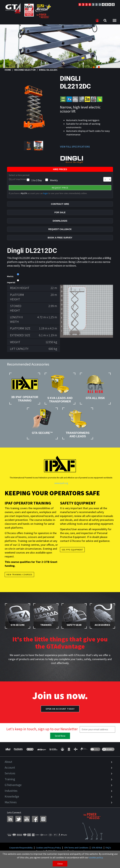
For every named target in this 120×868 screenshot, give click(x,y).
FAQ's (108, 848)
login (46, 193)
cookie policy (96, 857)
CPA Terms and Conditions (76, 848)
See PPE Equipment (72, 550)
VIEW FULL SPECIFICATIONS (75, 147)
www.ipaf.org (61, 483)
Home (8, 70)
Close (60, 864)
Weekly (54, 180)
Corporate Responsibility (21, 848)
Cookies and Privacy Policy (48, 848)
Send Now (60, 736)
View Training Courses (19, 575)
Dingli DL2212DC (48, 70)
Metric (10, 277)
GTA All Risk (97, 848)
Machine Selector (25, 70)
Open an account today (60, 709)
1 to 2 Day (37, 180)
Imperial (11, 283)
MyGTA (24, 193)
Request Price (60, 188)
